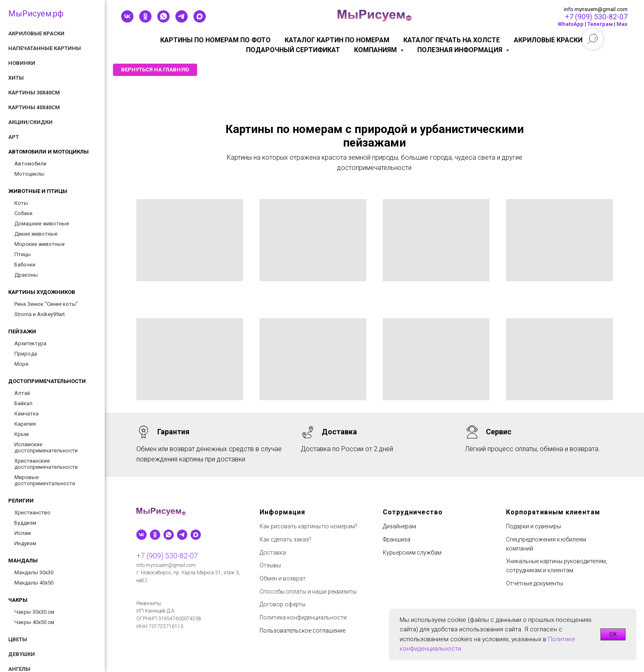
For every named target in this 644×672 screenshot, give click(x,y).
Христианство (32, 513)
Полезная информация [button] (461, 50)
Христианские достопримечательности (46, 464)
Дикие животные (36, 234)
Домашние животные (42, 224)
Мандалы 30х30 (34, 572)
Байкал (23, 403)
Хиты (16, 78)
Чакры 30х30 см (34, 612)
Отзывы (270, 565)
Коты (21, 203)
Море (21, 364)
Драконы (26, 275)
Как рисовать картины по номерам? (308, 526)
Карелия (25, 424)
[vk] (127, 20)
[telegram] (182, 20)
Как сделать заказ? (285, 539)
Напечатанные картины (45, 48)
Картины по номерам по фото (215, 40)
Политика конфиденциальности (303, 617)
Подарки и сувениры (534, 526)
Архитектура (30, 343)
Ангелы (19, 669)
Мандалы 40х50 (34, 583)
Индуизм (25, 543)
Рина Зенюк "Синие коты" (46, 304)
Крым (22, 434)
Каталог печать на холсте (452, 40)
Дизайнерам (399, 526)
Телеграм (600, 24)
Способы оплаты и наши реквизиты (308, 592)
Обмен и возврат (283, 578)
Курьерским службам (412, 553)
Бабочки (25, 265)
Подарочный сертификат (293, 50)
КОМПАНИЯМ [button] (376, 50)
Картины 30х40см (34, 93)
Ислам (23, 533)
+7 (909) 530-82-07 (596, 17)
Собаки (23, 213)
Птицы (23, 254)
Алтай (22, 393)
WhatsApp (571, 24)
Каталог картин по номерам (337, 40)
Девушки (22, 654)
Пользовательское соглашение (302, 631)
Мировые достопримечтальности (45, 480)
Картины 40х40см (34, 107)
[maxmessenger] (200, 20)
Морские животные (39, 244)
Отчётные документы (535, 583)
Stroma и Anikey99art (40, 314)
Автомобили (30, 164)
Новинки (22, 63)
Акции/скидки (30, 122)
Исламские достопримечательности (46, 447)
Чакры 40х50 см (34, 622)
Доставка (273, 553)
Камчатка (26, 414)
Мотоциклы (29, 174)
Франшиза (397, 539)
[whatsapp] (163, 20)
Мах (622, 24)
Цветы (18, 639)
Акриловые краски (548, 40)
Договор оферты (283, 604)
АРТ (14, 137)
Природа (26, 354)
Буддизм (25, 523)
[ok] (145, 20)
